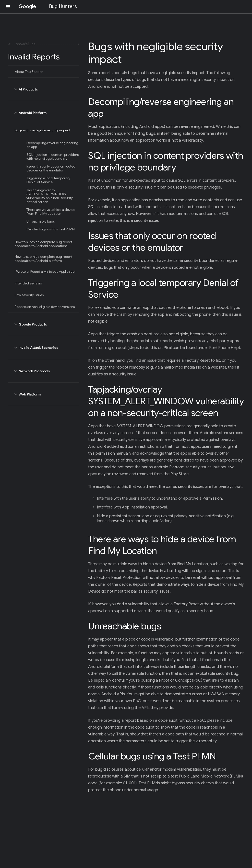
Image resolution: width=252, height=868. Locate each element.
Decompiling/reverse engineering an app (52, 145)
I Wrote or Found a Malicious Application (46, 271)
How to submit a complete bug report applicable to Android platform (43, 259)
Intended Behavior (29, 283)
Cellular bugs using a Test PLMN (51, 229)
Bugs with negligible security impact (42, 130)
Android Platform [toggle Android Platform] (44, 113)
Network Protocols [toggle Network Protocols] (44, 371)
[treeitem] (44, 72)
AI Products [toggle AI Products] (44, 89)
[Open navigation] (8, 7)
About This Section (29, 72)
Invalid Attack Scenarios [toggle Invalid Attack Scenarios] (44, 348)
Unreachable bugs (41, 221)
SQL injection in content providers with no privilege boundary (53, 157)
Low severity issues (29, 295)
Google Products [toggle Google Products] (44, 324)
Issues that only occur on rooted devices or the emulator (51, 168)
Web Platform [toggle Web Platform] (44, 394)
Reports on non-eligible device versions (45, 307)
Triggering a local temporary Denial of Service (48, 180)
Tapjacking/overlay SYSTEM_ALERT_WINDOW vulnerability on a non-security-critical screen (50, 196)
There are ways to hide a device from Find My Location (51, 212)
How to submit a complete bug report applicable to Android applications (43, 244)
